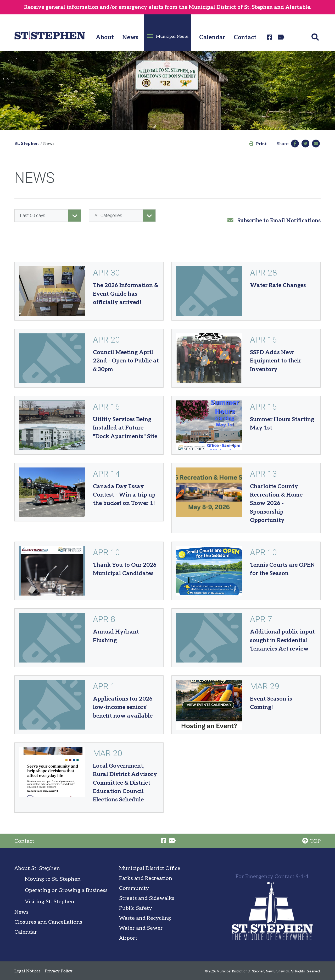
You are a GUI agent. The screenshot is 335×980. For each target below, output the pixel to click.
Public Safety (136, 908)
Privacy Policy (59, 971)
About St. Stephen (37, 868)
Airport (128, 938)
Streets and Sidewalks (147, 898)
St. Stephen (27, 144)
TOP (311, 841)
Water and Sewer (141, 928)
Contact (245, 38)
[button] (167, 33)
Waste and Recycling (145, 918)
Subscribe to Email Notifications (274, 221)
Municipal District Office (150, 868)
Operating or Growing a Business (66, 890)
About (105, 38)
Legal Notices (27, 971)
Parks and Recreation (146, 878)
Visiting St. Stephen (50, 902)
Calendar (212, 38)
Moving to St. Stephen (53, 879)
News (130, 38)
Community (134, 888)
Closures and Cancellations (48, 922)
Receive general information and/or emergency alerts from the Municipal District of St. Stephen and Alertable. (168, 7)
